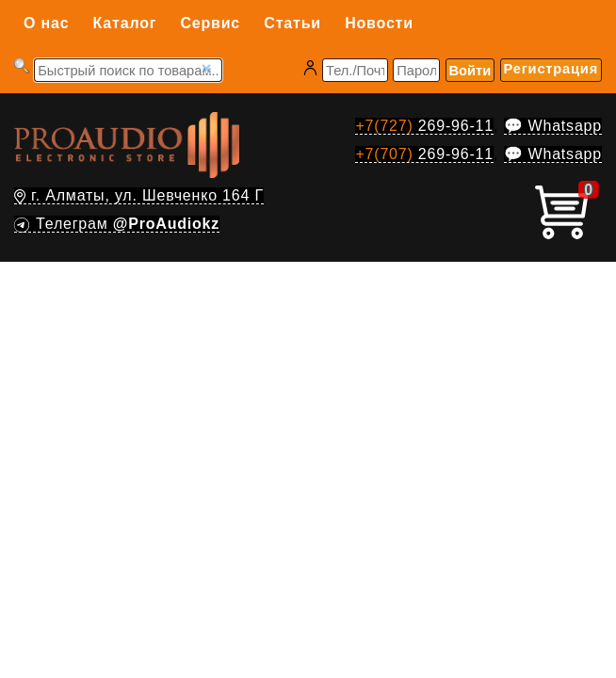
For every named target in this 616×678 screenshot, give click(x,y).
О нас (46, 23)
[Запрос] (128, 70)
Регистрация (551, 69)
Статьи (292, 23)
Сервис (210, 23)
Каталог (125, 23)
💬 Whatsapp (553, 126)
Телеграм (117, 224)
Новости (379, 23)
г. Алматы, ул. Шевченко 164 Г (139, 195)
